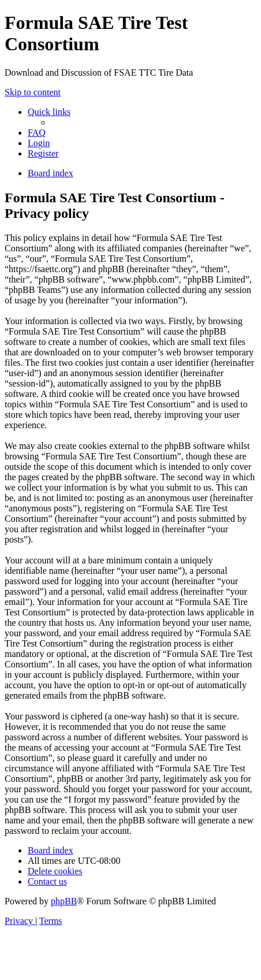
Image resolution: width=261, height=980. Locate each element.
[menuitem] (37, 133)
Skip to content (33, 92)
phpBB (64, 901)
